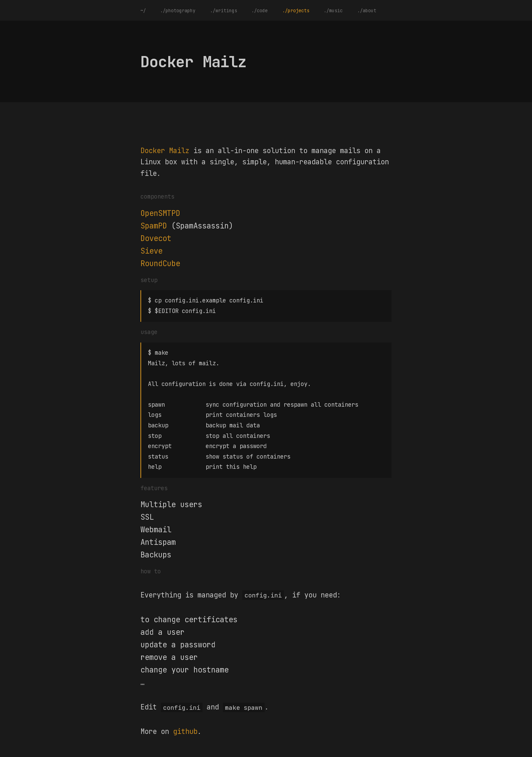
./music (333, 11)
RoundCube (160, 263)
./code (260, 11)
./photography (178, 11)
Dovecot (156, 238)
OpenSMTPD (160, 213)
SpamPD (154, 226)
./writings (224, 11)
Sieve (151, 251)
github (185, 727)
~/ (143, 11)
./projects (296, 11)
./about (367, 11)
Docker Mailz (165, 151)
